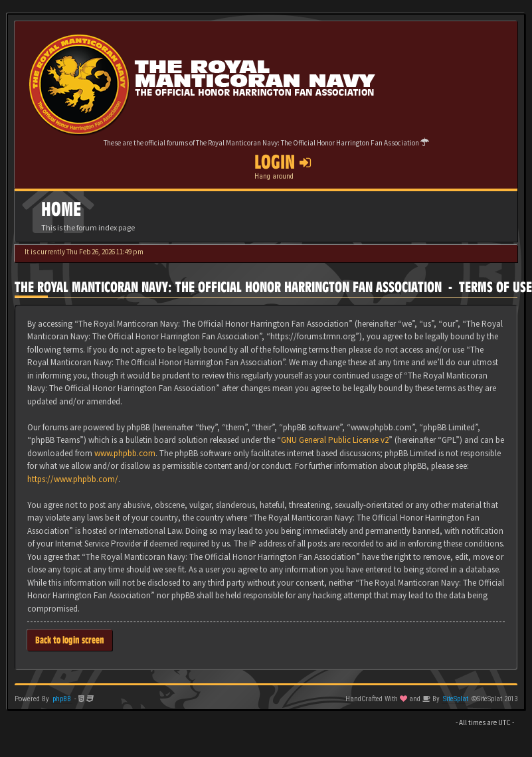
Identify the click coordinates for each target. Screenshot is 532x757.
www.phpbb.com (125, 453)
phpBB (62, 699)
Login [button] (283, 162)
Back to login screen (70, 640)
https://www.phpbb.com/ (73, 479)
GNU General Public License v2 (335, 440)
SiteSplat (456, 699)
